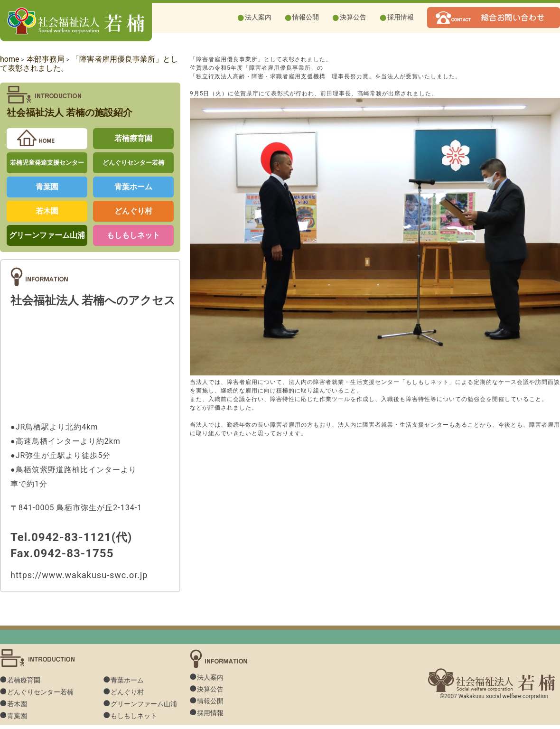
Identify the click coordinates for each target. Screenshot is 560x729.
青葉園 (47, 187)
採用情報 (401, 17)
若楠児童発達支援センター (47, 163)
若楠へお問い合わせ (494, 18)
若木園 (47, 211)
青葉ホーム (133, 187)
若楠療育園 (133, 138)
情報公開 (306, 17)
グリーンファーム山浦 (47, 235)
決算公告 (353, 17)
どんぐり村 (133, 211)
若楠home (47, 139)
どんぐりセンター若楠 (133, 163)
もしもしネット (133, 235)
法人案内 (258, 17)
